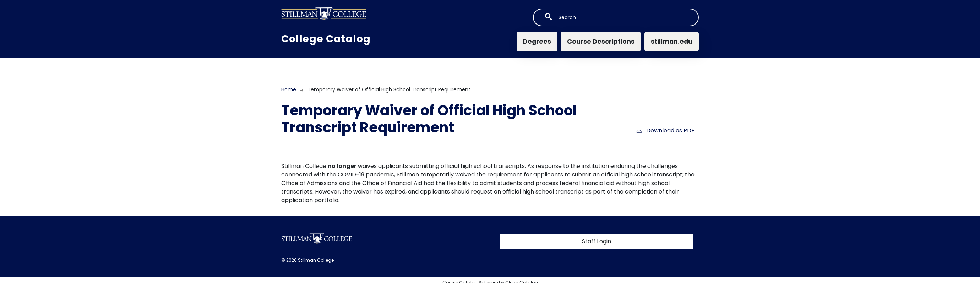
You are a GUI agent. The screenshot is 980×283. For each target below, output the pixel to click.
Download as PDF (665, 130)
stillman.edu (672, 42)
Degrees (537, 42)
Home (289, 89)
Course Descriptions (601, 42)
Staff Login (597, 241)
